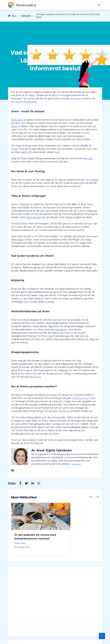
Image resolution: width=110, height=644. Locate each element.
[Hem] (12, 16)
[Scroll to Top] (102, 636)
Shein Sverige (34, 217)
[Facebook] (19, 484)
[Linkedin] (31, 484)
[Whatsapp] (37, 484)
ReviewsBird (30, 102)
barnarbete (61, 330)
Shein (77, 99)
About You (35, 377)
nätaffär (94, 180)
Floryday (88, 158)
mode (14, 149)
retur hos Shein (80, 398)
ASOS (14, 126)
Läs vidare (76, 464)
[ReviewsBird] (22, 5)
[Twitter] (25, 484)
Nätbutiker (26, 16)
